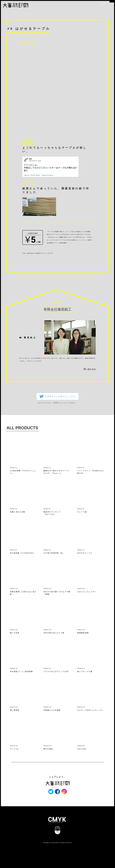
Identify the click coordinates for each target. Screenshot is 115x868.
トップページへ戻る (105, 4)
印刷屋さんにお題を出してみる (60, 414)
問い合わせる (90, 387)
